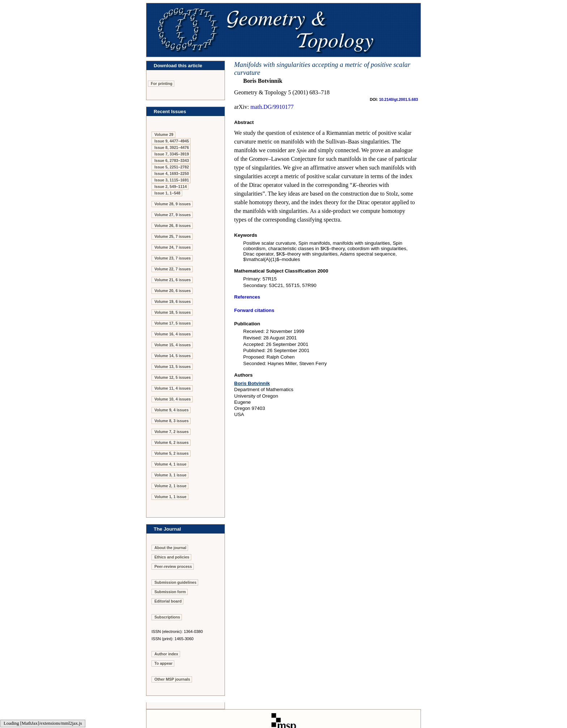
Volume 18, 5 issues (173, 312)
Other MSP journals (172, 679)
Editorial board (168, 601)
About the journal (170, 548)
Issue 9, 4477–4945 (172, 141)
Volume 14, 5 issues (173, 356)
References (247, 297)
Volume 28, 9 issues (173, 204)
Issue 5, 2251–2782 (172, 167)
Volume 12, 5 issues (173, 377)
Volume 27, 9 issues (173, 215)
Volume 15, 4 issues (173, 345)
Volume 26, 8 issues (173, 226)
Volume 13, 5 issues (173, 367)
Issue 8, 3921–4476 (172, 147)
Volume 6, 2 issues (172, 442)
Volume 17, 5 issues (173, 323)
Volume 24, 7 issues (173, 247)
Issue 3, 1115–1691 (172, 180)
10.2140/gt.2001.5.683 (398, 99)
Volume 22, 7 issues (173, 269)
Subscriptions (167, 617)
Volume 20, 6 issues (173, 291)
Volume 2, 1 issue (170, 486)
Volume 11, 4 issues (173, 388)
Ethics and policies (172, 557)
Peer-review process (173, 566)
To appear (163, 663)
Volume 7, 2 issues (172, 432)
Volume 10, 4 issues (173, 399)
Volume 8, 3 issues (172, 421)
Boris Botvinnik (252, 383)
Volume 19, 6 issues (173, 301)
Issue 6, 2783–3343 (172, 160)
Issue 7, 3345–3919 (172, 154)
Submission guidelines (175, 582)
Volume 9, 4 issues (172, 410)
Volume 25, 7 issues (173, 236)
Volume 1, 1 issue (170, 497)
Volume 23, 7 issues (173, 258)
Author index (166, 654)
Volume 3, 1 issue (170, 475)
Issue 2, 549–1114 (170, 187)
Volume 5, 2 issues (172, 453)
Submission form (170, 592)
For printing (162, 83)
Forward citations (254, 310)
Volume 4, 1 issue (170, 464)
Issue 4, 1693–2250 (172, 174)
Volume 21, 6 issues (173, 280)
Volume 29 (164, 134)
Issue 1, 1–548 (167, 193)
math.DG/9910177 (272, 107)
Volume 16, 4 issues (173, 334)
